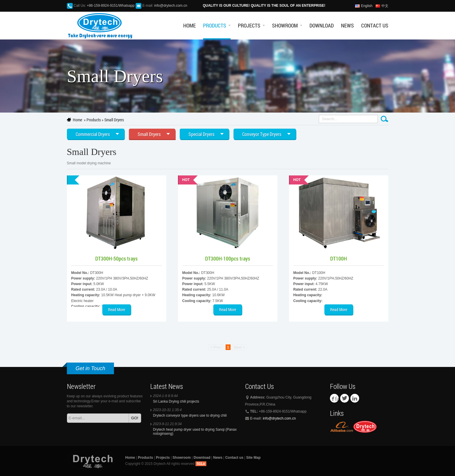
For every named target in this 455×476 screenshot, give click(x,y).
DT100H (339, 258)
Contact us (375, 25)
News (347, 25)
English (367, 6)
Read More (117, 309)
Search (385, 119)
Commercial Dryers (93, 134)
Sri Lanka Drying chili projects (176, 401)
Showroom (285, 25)
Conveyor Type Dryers (262, 134)
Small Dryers (114, 120)
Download (322, 25)
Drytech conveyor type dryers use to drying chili (190, 415)
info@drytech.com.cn (171, 6)
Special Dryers (201, 134)
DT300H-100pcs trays (228, 258)
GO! (135, 418)
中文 (385, 6)
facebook (337, 398)
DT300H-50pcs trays (116, 258)
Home (190, 25)
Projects (249, 25)
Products (215, 25)
